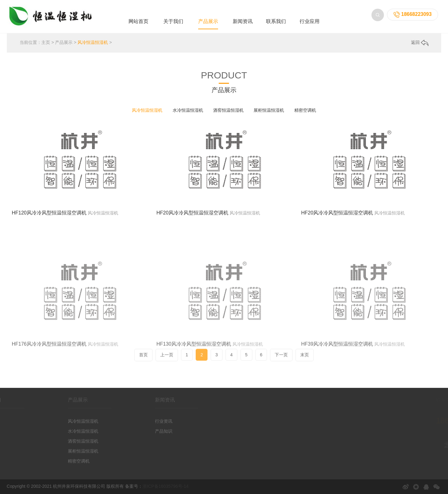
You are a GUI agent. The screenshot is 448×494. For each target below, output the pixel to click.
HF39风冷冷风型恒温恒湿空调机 (337, 369)
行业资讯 (149, 421)
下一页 (281, 359)
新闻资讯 (243, 21)
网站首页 (138, 21)
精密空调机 (305, 110)
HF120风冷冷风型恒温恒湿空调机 (49, 213)
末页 (305, 359)
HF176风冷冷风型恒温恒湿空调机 (49, 369)
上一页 (167, 359)
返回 (420, 42)
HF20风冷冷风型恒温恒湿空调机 (192, 213)
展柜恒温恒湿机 (269, 110)
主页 (46, 42)
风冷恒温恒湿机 (93, 42)
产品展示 (208, 21)
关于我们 (173, 21)
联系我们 (276, 21)
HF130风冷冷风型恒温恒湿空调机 (194, 369)
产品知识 (149, 431)
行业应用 (310, 21)
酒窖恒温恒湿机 (228, 110)
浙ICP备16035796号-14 (166, 486)
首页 (143, 359)
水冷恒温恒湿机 (188, 110)
